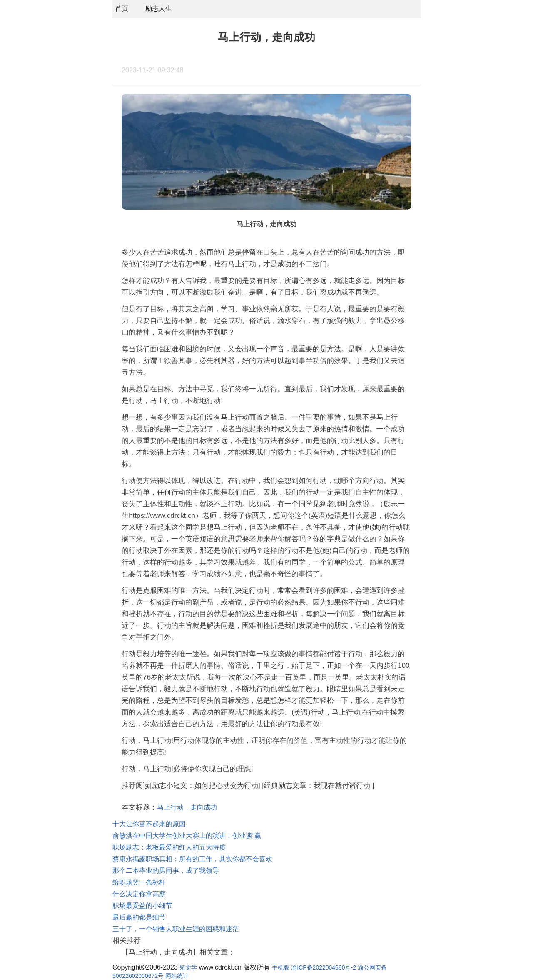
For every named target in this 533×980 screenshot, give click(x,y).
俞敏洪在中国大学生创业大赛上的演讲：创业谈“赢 (187, 836)
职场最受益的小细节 (142, 906)
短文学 (188, 967)
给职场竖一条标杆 (139, 882)
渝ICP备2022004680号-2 (324, 967)
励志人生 (159, 9)
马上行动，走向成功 (187, 807)
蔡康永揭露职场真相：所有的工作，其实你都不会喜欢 (192, 859)
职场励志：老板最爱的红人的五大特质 (169, 847)
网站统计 (177, 976)
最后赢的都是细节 (139, 917)
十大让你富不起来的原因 (149, 824)
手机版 (281, 967)
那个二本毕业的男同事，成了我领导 (166, 871)
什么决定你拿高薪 (139, 894)
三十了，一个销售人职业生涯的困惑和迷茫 (176, 929)
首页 (122, 9)
